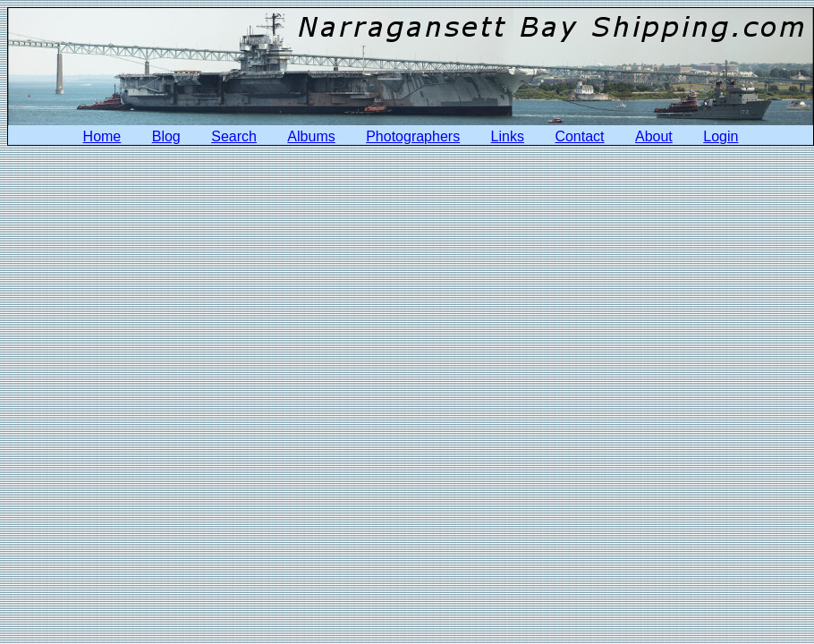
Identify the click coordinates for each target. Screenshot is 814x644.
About (654, 136)
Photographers (413, 136)
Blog (166, 136)
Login (721, 136)
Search (234, 136)
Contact (579, 136)
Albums (311, 136)
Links (508, 136)
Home (102, 136)
